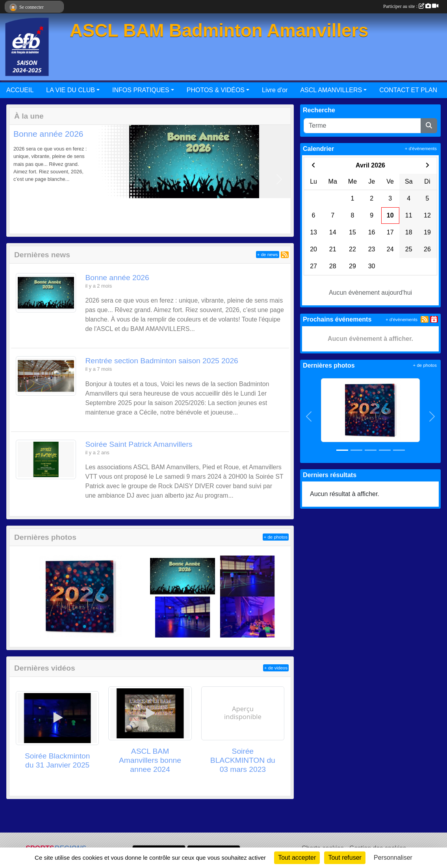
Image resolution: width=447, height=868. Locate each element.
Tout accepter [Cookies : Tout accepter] (297, 858)
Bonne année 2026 (48, 134)
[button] (21, 179)
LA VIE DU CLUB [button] (70, 90)
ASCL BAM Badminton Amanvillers (219, 31)
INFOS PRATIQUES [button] (141, 90)
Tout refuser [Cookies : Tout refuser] (345, 858)
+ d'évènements (421, 149)
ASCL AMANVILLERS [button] (331, 90)
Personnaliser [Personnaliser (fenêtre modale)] (393, 858)
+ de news (268, 255)
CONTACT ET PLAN (408, 90)
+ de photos (276, 537)
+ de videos (276, 668)
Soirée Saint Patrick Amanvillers (139, 444)
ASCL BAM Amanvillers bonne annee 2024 (150, 760)
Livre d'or (275, 90)
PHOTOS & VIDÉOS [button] (216, 90)
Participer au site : (411, 6)
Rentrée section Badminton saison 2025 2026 (162, 361)
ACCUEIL (20, 90)
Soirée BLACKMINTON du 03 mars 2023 (243, 760)
